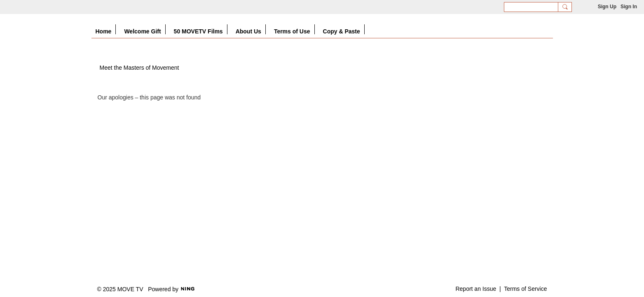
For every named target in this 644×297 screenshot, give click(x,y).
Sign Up (607, 7)
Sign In (629, 7)
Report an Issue (476, 289)
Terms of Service (525, 289)
